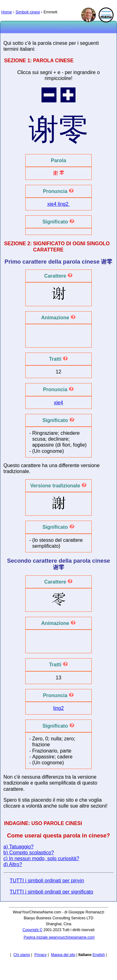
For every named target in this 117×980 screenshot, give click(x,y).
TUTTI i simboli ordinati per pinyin (47, 881)
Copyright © (32, 930)
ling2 (64, 204)
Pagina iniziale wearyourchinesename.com (59, 937)
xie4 (52, 204)
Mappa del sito (63, 955)
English (99, 955)
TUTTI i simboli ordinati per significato (51, 892)
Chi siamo (22, 955)
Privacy (40, 955)
